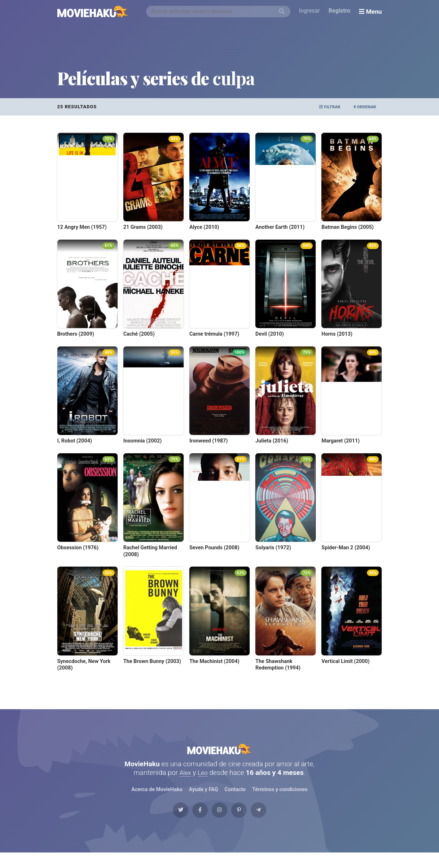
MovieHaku (220, 753)
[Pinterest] (247, 822)
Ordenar (362, 107)
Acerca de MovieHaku (157, 797)
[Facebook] (192, 822)
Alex (185, 780)
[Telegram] (274, 822)
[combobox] (220, 12)
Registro (341, 11)
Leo (203, 780)
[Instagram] (220, 822)
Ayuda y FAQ (203, 797)
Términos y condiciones (280, 797)
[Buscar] (283, 12)
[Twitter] (165, 822)
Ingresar (311, 11)
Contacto (235, 797)
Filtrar (321, 107)
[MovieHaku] (93, 12)
